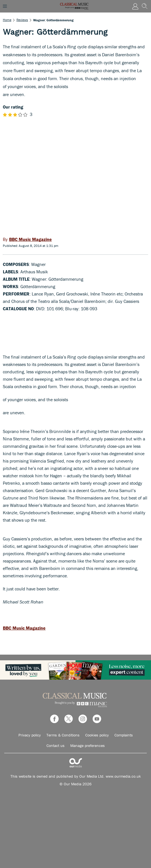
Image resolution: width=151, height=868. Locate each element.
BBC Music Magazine (24, 628)
